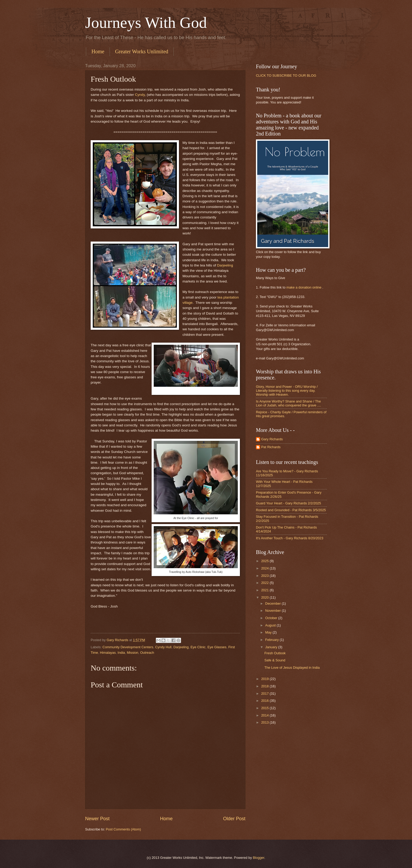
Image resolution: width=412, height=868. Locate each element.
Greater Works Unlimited (142, 51)
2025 (265, 561)
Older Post (234, 819)
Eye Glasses (217, 647)
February (272, 640)
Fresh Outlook (275, 653)
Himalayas (108, 653)
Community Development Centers (128, 647)
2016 (265, 701)
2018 (265, 686)
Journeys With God (146, 23)
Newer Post (97, 819)
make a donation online (304, 287)
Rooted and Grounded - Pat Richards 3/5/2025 (291, 510)
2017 (265, 694)
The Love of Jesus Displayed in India (292, 668)
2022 (265, 583)
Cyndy (139, 95)
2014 (265, 715)
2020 (265, 597)
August (271, 625)
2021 (265, 590)
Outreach (147, 653)
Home (98, 51)
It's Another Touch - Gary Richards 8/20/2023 (290, 538)
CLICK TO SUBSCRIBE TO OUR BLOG (286, 75)
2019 (265, 679)
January (272, 647)
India (121, 653)
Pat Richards (271, 447)
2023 (265, 576)
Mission (133, 653)
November (273, 611)
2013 (265, 722)
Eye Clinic (198, 647)
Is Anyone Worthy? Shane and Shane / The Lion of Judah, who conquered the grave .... (289, 403)
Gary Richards (272, 439)
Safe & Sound (275, 660)
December (273, 603)
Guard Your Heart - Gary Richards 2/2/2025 (289, 503)
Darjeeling (225, 265)
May (269, 632)
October (272, 618)
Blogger (259, 858)
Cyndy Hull (163, 647)
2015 (265, 708)
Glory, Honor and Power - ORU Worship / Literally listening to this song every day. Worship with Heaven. (287, 391)
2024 (265, 568)
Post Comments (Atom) (123, 829)
